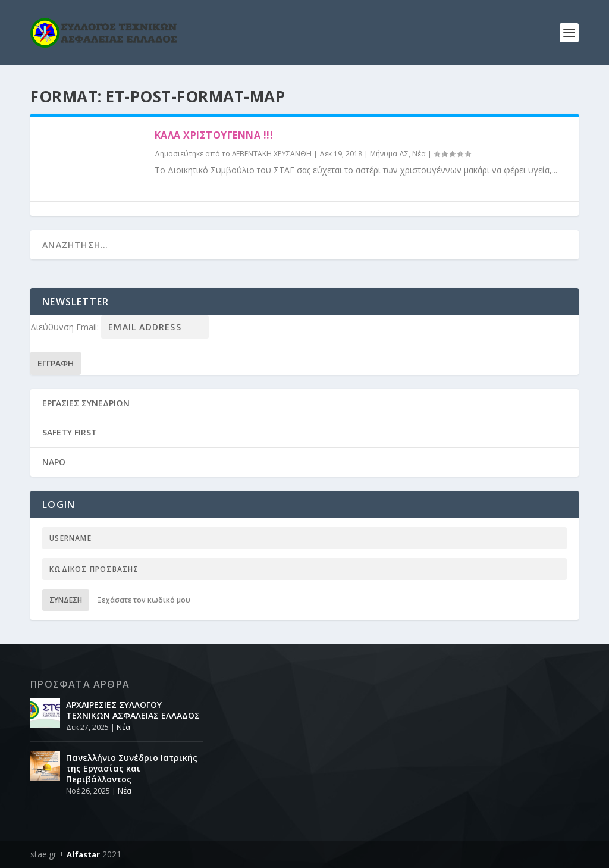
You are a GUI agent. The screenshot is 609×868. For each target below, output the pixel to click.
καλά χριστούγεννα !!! (214, 135)
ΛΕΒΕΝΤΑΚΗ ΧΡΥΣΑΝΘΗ (272, 154)
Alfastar (83, 854)
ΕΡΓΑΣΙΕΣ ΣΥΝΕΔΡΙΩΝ (86, 403)
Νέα (419, 154)
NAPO (54, 462)
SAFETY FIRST (70, 432)
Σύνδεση (66, 600)
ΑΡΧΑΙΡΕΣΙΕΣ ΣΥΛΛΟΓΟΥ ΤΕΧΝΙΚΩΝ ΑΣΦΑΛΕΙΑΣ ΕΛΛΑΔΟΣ (133, 710)
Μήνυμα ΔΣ (389, 154)
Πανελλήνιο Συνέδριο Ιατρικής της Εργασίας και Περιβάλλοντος (132, 768)
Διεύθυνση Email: (66, 327)
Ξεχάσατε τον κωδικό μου (144, 600)
